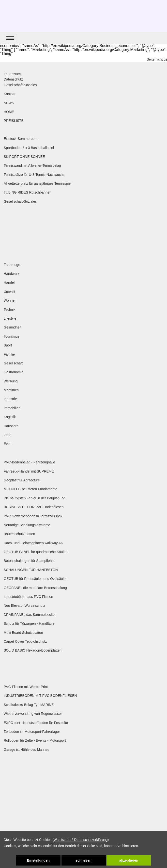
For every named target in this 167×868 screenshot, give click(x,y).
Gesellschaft (13, 363)
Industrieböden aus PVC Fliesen (28, 597)
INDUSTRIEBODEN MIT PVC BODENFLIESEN (40, 696)
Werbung (11, 381)
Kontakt (9, 94)
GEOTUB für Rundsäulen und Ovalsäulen (36, 579)
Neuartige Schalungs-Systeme (27, 525)
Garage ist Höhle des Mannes (26, 750)
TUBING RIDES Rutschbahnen (28, 192)
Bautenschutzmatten (19, 534)
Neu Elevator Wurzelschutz (24, 606)
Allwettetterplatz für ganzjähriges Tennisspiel (38, 183)
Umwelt (9, 292)
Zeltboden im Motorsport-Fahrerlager (32, 732)
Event (8, 444)
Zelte (8, 435)
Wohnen (10, 300)
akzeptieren (129, 860)
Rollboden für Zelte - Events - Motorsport (35, 740)
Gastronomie (14, 372)
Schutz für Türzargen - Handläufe (29, 623)
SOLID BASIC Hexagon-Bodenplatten (33, 650)
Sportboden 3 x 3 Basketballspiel (29, 148)
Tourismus (12, 336)
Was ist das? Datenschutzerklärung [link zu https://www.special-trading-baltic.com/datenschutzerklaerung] (81, 840)
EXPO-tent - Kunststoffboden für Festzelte (36, 723)
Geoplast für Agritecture (22, 480)
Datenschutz (13, 79)
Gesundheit (13, 327)
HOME (9, 112)
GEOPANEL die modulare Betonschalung (35, 588)
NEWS (9, 103)
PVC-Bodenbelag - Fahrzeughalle (29, 462)
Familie (9, 354)
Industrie (10, 399)
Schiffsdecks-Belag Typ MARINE (29, 705)
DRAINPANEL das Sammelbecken (30, 615)
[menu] (10, 38)
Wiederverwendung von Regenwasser (33, 714)
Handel (9, 282)
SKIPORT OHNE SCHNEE (24, 157)
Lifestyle (10, 318)
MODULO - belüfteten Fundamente (30, 489)
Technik (9, 310)
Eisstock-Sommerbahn (21, 139)
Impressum (12, 74)
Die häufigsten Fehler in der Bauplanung (35, 498)
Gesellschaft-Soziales (20, 85)
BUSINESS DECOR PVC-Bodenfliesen (34, 507)
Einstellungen (38, 860)
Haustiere (11, 426)
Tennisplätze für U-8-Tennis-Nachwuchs (34, 175)
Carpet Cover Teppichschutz (25, 641)
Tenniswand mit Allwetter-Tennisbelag (32, 165)
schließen (83, 860)
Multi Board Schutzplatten (23, 633)
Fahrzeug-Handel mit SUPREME (29, 471)
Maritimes (11, 390)
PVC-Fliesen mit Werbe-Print (26, 687)
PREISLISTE (14, 121)
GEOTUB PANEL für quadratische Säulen (36, 552)
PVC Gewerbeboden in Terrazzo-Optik (33, 516)
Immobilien (12, 408)
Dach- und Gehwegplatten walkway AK (33, 543)
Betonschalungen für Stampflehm (29, 561)
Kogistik (10, 417)
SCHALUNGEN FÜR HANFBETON (31, 570)
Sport (8, 345)
